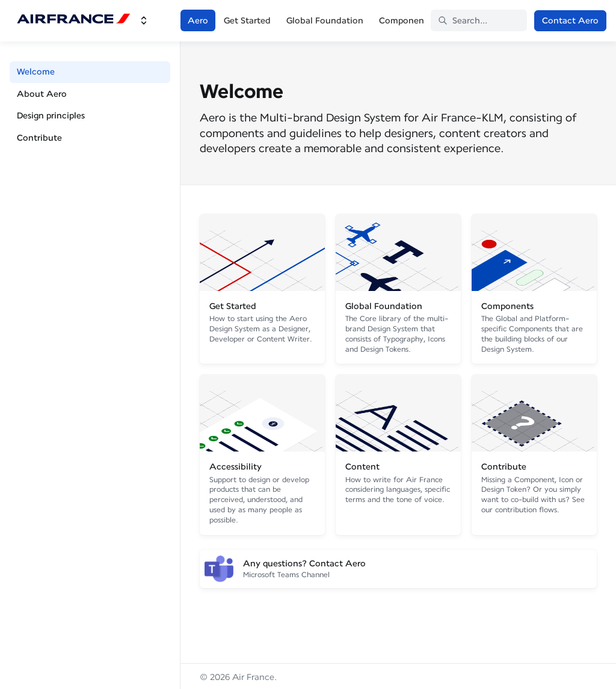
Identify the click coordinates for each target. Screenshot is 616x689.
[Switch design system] (144, 20)
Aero (198, 20)
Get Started (247, 20)
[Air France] (74, 21)
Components (405, 20)
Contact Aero (570, 20)
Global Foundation (325, 20)
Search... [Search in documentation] (463, 20)
